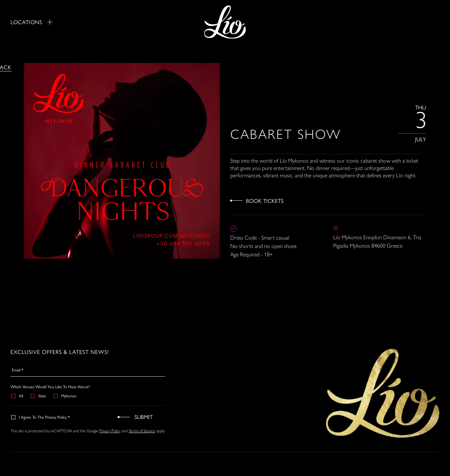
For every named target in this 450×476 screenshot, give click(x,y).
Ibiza (39, 396)
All (17, 396)
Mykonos (65, 396)
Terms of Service (142, 431)
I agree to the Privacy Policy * (41, 417)
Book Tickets (265, 201)
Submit (144, 417)
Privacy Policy (110, 431)
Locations (32, 22)
